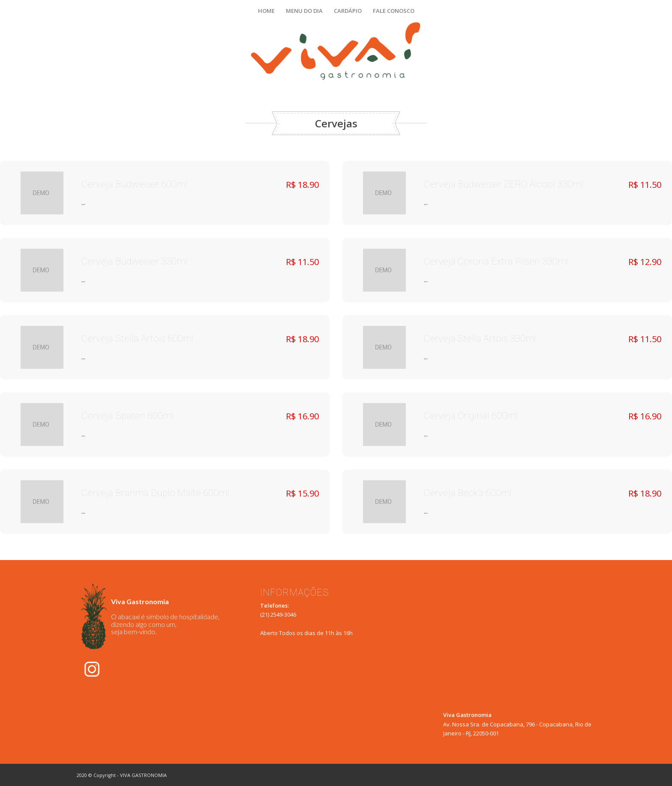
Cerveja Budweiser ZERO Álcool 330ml (504, 185)
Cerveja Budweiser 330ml (134, 262)
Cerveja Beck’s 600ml (468, 493)
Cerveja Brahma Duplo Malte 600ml (155, 493)
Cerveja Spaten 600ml (127, 416)
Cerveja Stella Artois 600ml (138, 339)
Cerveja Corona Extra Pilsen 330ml (496, 262)
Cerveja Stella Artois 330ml (480, 339)
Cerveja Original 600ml (471, 416)
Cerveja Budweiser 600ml (134, 185)
